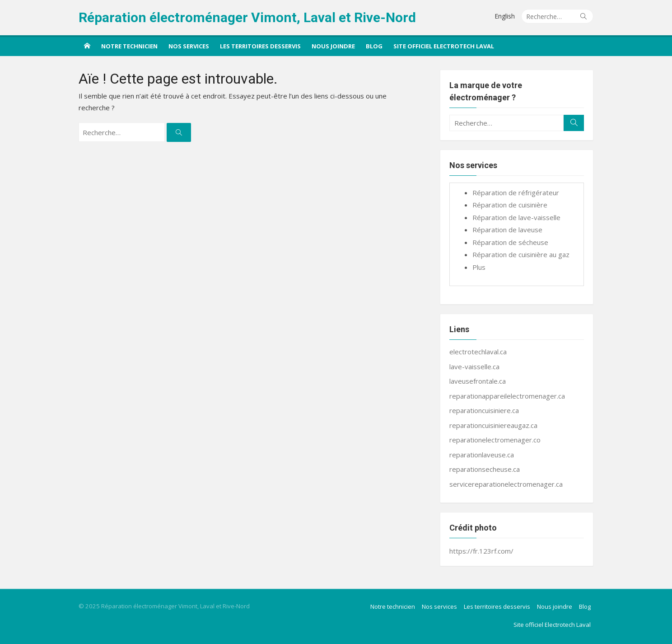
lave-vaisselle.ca (474, 367)
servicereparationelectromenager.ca (506, 484)
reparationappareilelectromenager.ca (507, 396)
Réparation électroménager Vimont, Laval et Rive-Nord (247, 17)
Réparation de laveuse (507, 230)
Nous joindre (333, 46)
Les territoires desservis (260, 46)
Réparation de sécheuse (510, 242)
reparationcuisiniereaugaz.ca (493, 425)
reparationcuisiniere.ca (484, 410)
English (505, 16)
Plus (479, 267)
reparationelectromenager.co (495, 440)
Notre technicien (129, 46)
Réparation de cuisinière (510, 205)
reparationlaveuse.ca (482, 455)
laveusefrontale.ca (478, 381)
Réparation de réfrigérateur (516, 193)
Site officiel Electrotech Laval (444, 46)
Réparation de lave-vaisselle (516, 217)
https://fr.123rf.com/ (481, 551)
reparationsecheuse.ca (485, 469)
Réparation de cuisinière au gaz (521, 254)
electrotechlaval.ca (478, 352)
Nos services (189, 46)
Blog (374, 46)
